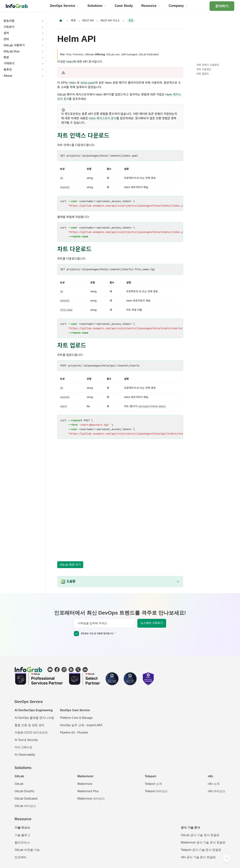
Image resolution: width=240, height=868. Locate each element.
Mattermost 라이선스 (91, 799)
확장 (6, 57)
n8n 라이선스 (217, 791)
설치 (6, 33)
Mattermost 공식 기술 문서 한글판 (203, 842)
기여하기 (9, 64)
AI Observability (25, 755)
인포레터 (20, 857)
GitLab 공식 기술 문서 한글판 (200, 835)
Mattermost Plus (88, 791)
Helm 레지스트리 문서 (103, 118)
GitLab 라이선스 (25, 806)
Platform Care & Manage (76, 718)
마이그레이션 (23, 747)
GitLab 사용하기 (14, 45)
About (8, 76)
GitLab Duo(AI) (24, 791)
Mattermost (85, 784)
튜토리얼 (9, 21)
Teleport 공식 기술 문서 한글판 (201, 850)
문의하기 (222, 6)
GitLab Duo (11, 51)
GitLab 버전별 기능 (27, 850)
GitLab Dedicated (26, 799)
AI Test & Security (26, 740)
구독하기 (9, 27)
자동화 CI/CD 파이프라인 (31, 733)
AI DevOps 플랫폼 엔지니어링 (34, 718)
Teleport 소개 (153, 784)
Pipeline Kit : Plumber (74, 733)
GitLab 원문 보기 (70, 565)
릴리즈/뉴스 (22, 842)
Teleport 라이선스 (156, 791)
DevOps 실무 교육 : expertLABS (81, 725)
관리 (6, 39)
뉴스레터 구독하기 (152, 623)
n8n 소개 (214, 784)
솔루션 (8, 70)
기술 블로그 (22, 835)
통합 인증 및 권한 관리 (30, 725)
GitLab (19, 784)
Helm (70, 62)
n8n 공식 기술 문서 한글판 (198, 857)
